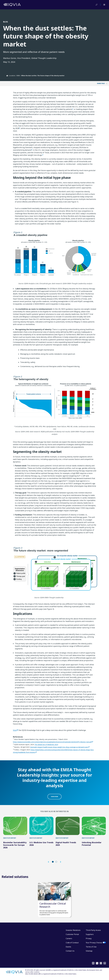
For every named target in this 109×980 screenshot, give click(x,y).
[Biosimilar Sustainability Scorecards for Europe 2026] (15, 826)
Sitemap (89, 953)
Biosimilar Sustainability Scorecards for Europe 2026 (15, 846)
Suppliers (90, 937)
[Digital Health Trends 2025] (68, 826)
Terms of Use (91, 949)
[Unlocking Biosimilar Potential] (94, 826)
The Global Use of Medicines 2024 (46, 745)
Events (68, 949)
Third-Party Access (93, 932)
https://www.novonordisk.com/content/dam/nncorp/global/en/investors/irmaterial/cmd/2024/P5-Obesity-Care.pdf (52, 742)
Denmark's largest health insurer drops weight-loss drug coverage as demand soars (59, 747)
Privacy (89, 941)
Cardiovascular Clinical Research (53, 907)
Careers (69, 941)
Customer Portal (72, 937)
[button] (49, 863)
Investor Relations (73, 932)
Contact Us (70, 953)
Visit (15, 730)
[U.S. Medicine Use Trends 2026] (41, 826)
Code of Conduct (72, 945)
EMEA (18, 76)
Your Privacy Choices (94, 945)
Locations (12, 76)
